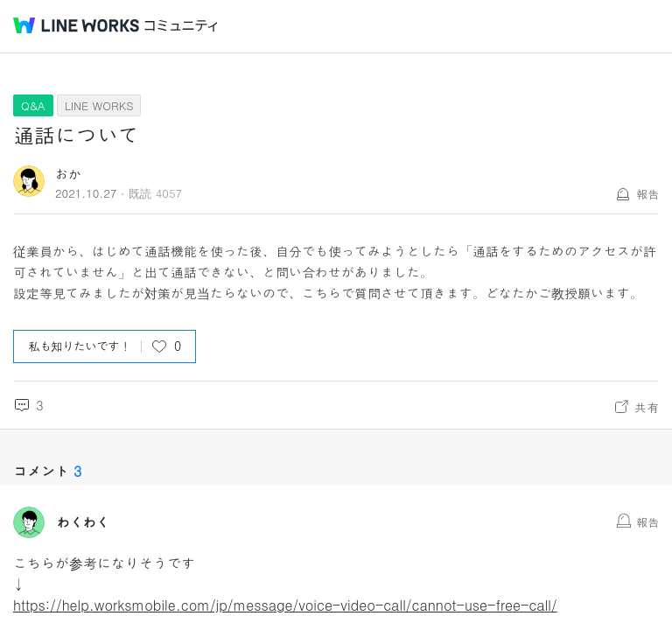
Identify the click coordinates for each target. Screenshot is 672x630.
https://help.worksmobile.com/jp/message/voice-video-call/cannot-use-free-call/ (285, 605)
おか (68, 174)
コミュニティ (181, 26)
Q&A (33, 105)
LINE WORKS (99, 105)
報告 (647, 194)
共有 (647, 407)
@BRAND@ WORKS (76, 25)
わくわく (83, 522)
